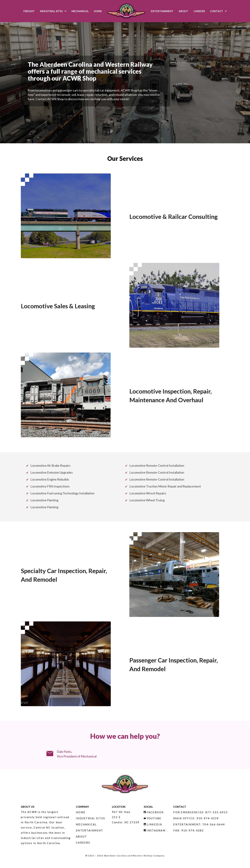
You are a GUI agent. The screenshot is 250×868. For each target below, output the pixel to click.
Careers (199, 11)
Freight (29, 11)
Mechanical (80, 11)
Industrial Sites (51, 11)
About (183, 11)
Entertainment (162, 11)
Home (98, 11)
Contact (217, 11)
